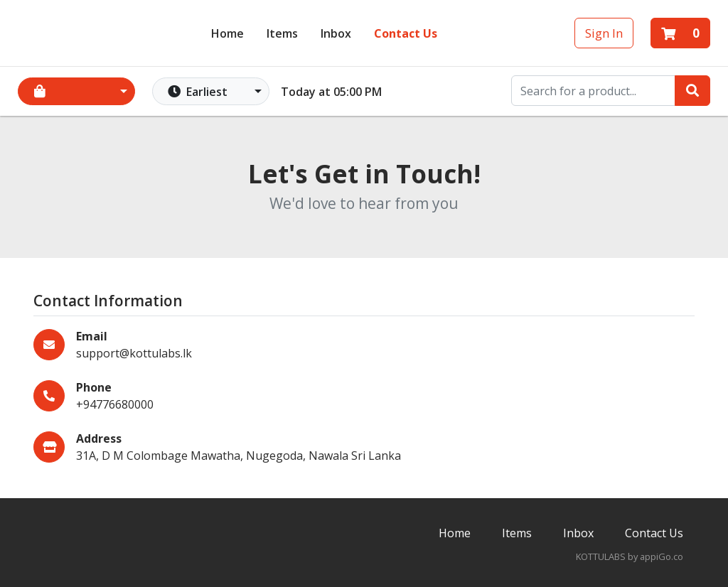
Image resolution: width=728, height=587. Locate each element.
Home (227, 33)
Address (99, 438)
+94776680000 (115, 404)
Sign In (604, 32)
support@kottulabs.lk (134, 353)
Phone (94, 387)
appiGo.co (662, 556)
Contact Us (406, 33)
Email (92, 336)
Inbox (578, 533)
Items (282, 33)
